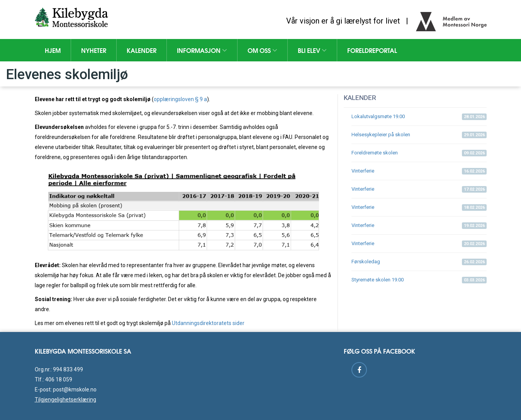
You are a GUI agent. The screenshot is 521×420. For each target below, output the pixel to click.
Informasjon (202, 50)
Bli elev (312, 50)
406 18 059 (59, 379)
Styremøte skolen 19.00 (419, 280)
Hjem (53, 50)
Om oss (262, 50)
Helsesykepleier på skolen (419, 135)
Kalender (142, 50)
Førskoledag (419, 262)
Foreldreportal (372, 50)
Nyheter (94, 50)
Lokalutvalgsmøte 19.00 (419, 117)
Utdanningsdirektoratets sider (208, 323)
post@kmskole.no (75, 390)
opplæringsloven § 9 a (180, 99)
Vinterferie (419, 171)
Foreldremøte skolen (419, 153)
